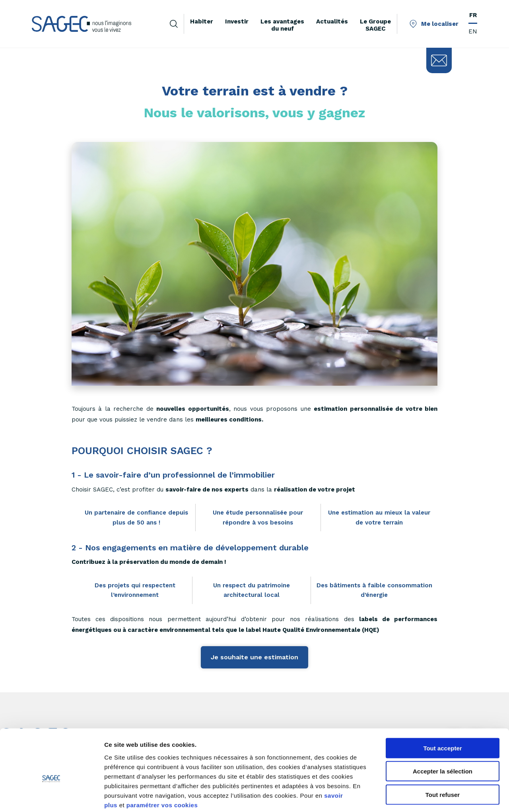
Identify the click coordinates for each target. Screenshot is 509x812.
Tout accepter (442, 707)
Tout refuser (443, 754)
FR (473, 15)
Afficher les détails (438, 796)
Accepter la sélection (443, 731)
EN (473, 31)
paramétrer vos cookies (162, 764)
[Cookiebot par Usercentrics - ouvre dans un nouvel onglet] (51, 796)
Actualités (332, 21)
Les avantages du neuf (282, 25)
